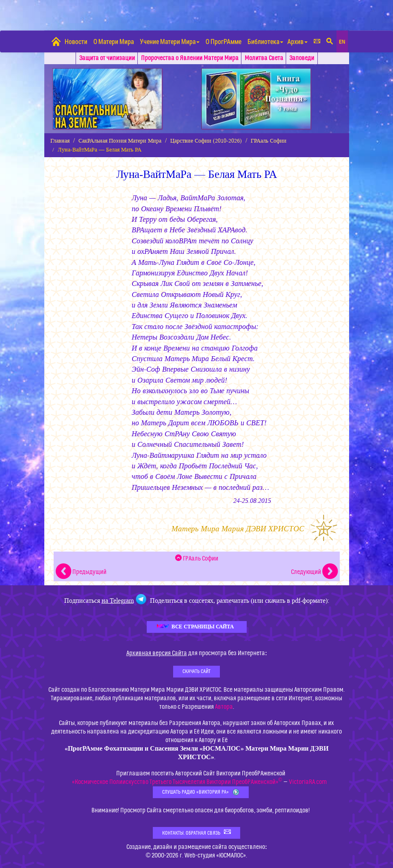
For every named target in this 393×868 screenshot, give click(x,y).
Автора (224, 707)
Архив (297, 41)
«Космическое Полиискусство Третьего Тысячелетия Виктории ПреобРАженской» (177, 782)
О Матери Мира (114, 41)
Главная (60, 141)
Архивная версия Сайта (157, 653)
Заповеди (302, 58)
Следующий (314, 572)
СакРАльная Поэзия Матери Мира (120, 141)
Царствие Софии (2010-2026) (206, 141)
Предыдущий (81, 572)
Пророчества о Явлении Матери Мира (190, 58)
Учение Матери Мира (170, 41)
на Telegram (118, 601)
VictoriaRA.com (308, 782)
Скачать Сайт (196, 671)
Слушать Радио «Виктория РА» (201, 792)
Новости (76, 41)
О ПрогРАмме (224, 41)
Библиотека (265, 41)
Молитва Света (264, 58)
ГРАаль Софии (269, 141)
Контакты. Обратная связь (196, 832)
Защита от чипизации (107, 58)
